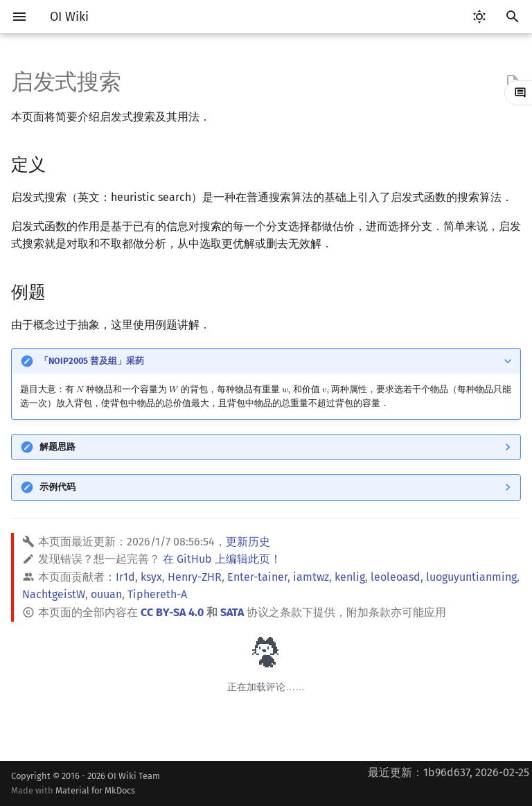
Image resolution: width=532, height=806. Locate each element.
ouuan (106, 594)
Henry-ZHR (195, 577)
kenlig (350, 577)
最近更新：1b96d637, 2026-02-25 (449, 772)
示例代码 (57, 487)
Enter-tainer (257, 577)
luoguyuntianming (471, 577)
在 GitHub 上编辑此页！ (222, 559)
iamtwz (311, 577)
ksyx (151, 577)
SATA (232, 612)
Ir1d (125, 577)
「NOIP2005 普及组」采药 (92, 361)
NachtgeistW (54, 594)
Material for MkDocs (95, 790)
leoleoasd (396, 577)
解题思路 (57, 447)
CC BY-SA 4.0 (172, 612)
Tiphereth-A (157, 594)
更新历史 (248, 542)
